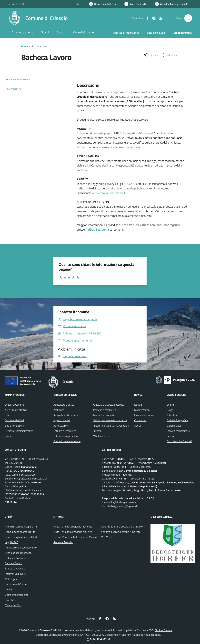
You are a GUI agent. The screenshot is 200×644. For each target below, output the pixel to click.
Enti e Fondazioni (14, 426)
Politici (8, 436)
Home (24, 46)
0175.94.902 (16, 463)
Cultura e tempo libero (65, 436)
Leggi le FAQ (12, 542)
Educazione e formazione (67, 441)
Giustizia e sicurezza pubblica (109, 405)
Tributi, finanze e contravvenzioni (111, 426)
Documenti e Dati (14, 420)
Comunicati (140, 420)
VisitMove (107, 537)
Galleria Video (174, 426)
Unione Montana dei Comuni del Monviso (76, 537)
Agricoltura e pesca (64, 405)
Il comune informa (144, 415)
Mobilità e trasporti (104, 415)
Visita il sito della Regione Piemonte (73, 527)
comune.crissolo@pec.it (25, 475)
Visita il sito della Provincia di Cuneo (73, 532)
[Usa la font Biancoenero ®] (103, 4)
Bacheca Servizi (13, 563)
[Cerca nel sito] (188, 18)
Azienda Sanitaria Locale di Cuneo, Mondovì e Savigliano (132, 527)
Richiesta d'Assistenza (17, 558)
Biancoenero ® (113, 635)
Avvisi (137, 426)
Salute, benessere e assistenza (110, 420)
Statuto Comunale (15, 568)
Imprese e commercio (105, 410)
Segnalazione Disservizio (18, 553)
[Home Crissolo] (38, 18)
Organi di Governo (15, 405)
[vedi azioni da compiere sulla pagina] (169, 55)
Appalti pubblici (62, 420)
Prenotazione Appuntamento (21, 547)
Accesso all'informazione (126, 33)
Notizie (138, 405)
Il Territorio (172, 415)
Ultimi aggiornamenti (16, 595)
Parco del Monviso (63, 542)
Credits (9, 589)
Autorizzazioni (61, 426)
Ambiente (59, 410)
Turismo (97, 431)
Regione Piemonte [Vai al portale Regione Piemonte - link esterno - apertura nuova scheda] (17, 4)
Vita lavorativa (101, 436)
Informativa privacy (15, 574)
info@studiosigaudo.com (122, 502)
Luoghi (170, 410)
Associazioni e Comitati (179, 441)
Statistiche (11, 600)
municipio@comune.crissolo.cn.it (30, 478)
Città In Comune (164, 630)
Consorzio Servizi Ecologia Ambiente (121, 532)
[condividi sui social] (151, 55)
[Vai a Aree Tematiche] (136, 4)
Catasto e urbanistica (65, 431)
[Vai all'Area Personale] (172, 4)
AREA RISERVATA (98, 639)
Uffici (8, 415)
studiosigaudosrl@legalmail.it (123, 506)
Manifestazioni (142, 410)
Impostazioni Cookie (16, 584)
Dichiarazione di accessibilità (20, 532)
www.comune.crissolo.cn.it (109, 193)
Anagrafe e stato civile (66, 415)
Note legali (11, 579)
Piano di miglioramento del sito (22, 537)
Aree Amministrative (16, 410)
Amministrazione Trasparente (21, 527)
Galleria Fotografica (177, 420)
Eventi (170, 405)
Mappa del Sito (13, 605)
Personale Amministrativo (19, 431)
